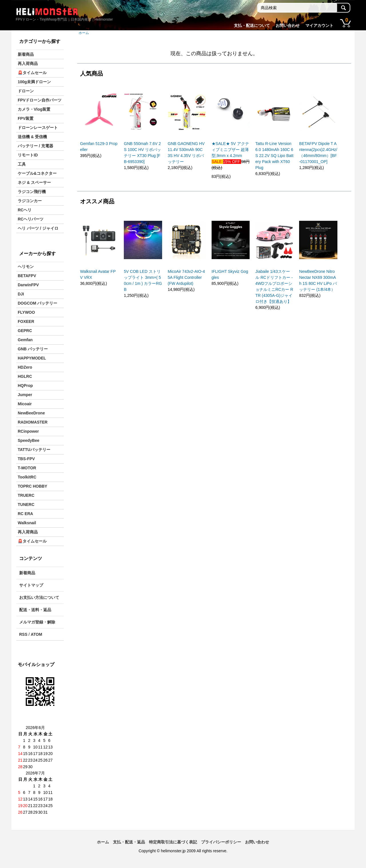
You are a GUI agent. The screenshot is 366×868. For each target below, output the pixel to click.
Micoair (25, 404)
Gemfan (25, 340)
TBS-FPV (26, 459)
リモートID (28, 155)
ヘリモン (26, 267)
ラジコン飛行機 (32, 192)
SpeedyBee (28, 440)
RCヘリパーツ (31, 219)
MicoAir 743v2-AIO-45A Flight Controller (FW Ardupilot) (186, 277)
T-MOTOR (27, 468)
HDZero (25, 367)
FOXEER (26, 321)
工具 (22, 164)
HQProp (25, 386)
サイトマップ (31, 585)
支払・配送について (252, 25)
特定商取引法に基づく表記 (173, 842)
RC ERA (25, 514)
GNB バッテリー (33, 349)
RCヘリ (25, 210)
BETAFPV (27, 276)
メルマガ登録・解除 (37, 622)
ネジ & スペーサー (34, 182)
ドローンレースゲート (38, 128)
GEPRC (25, 331)
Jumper (25, 395)
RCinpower (28, 431)
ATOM (36, 634)
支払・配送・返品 (129, 842)
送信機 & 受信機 (32, 137)
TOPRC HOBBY (32, 486)
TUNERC (26, 504)
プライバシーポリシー (221, 842)
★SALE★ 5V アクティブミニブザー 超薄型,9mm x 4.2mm (230, 150)
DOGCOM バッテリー (37, 303)
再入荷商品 (28, 63)
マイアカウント (319, 25)
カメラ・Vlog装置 (34, 109)
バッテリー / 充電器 (35, 146)
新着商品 (26, 54)
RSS (23, 634)
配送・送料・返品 (35, 610)
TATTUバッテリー (34, 450)
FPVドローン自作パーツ (40, 100)
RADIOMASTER (33, 422)
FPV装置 (26, 118)
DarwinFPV (28, 285)
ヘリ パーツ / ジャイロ (38, 228)
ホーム (84, 33)
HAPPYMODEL (32, 358)
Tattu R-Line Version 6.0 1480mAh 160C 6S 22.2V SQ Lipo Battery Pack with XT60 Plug (274, 156)
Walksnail (27, 523)
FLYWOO (26, 312)
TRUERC (26, 495)
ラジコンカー (30, 201)
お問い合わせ (288, 25)
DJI (21, 294)
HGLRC (25, 376)
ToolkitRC (27, 477)
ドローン (26, 91)
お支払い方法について (39, 597)
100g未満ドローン (34, 82)
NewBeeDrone (31, 413)
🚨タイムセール (32, 73)
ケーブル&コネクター (37, 173)
